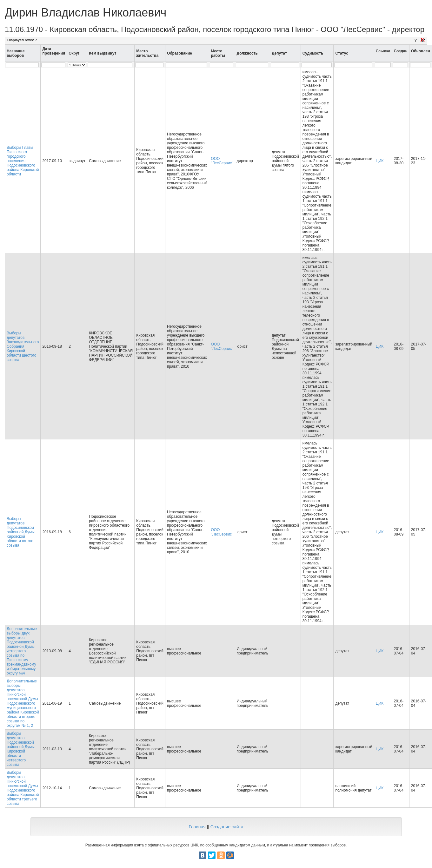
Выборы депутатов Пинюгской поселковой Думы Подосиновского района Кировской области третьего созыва (23, 788)
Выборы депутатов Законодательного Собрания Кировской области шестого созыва (23, 346)
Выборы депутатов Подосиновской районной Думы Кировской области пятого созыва (21, 532)
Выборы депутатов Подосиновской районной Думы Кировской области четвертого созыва (21, 749)
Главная (197, 827)
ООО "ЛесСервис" (222, 161)
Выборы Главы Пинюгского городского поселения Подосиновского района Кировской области (23, 161)
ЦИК (380, 161)
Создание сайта (227, 827)
